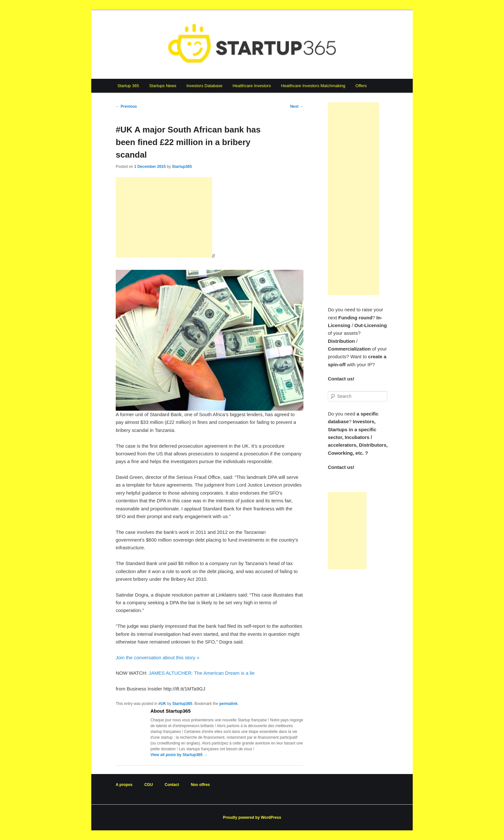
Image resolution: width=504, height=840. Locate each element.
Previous (126, 106)
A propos (124, 785)
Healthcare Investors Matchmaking (313, 86)
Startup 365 (128, 86)
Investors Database (204, 86)
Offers (361, 86)
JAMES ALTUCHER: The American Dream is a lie (202, 673)
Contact (172, 785)
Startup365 (182, 167)
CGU (149, 785)
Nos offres (200, 785)
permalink (228, 704)
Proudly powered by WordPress (252, 817)
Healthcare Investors (252, 86)
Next (297, 106)
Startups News (163, 86)
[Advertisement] (164, 217)
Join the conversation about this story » (157, 657)
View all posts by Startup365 (179, 755)
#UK (162, 704)
